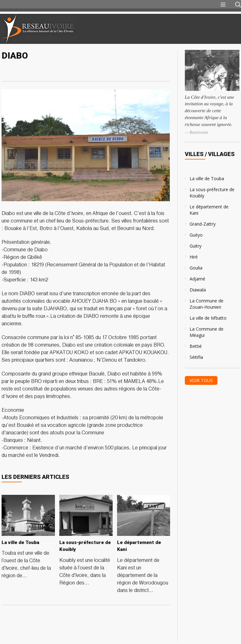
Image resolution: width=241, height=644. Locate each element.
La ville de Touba (207, 178)
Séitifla (196, 357)
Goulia (196, 268)
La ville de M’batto (208, 318)
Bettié (196, 346)
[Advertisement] (167, 29)
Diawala (198, 290)
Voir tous (201, 380)
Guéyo (196, 235)
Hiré (194, 257)
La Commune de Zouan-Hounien (206, 304)
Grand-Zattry (203, 224)
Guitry (195, 246)
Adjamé (197, 279)
